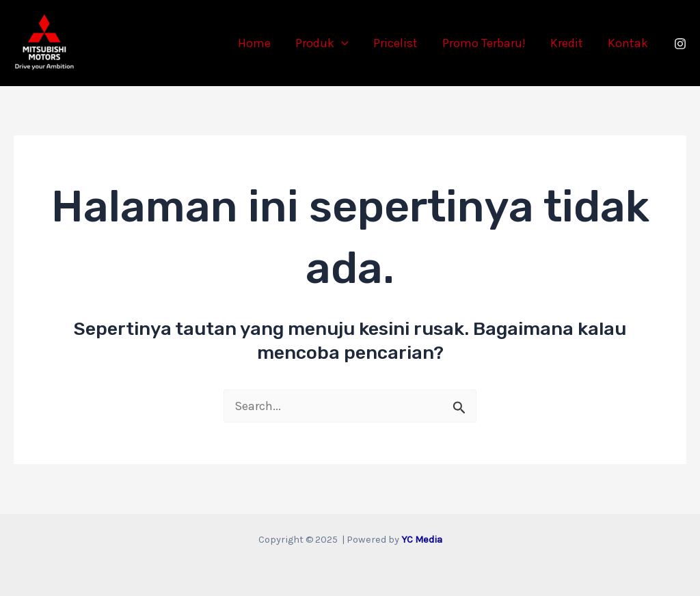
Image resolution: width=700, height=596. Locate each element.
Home (254, 43)
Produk (322, 43)
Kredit (567, 43)
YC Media (422, 540)
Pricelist (395, 43)
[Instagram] (680, 44)
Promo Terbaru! (484, 43)
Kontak (628, 43)
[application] (341, 43)
